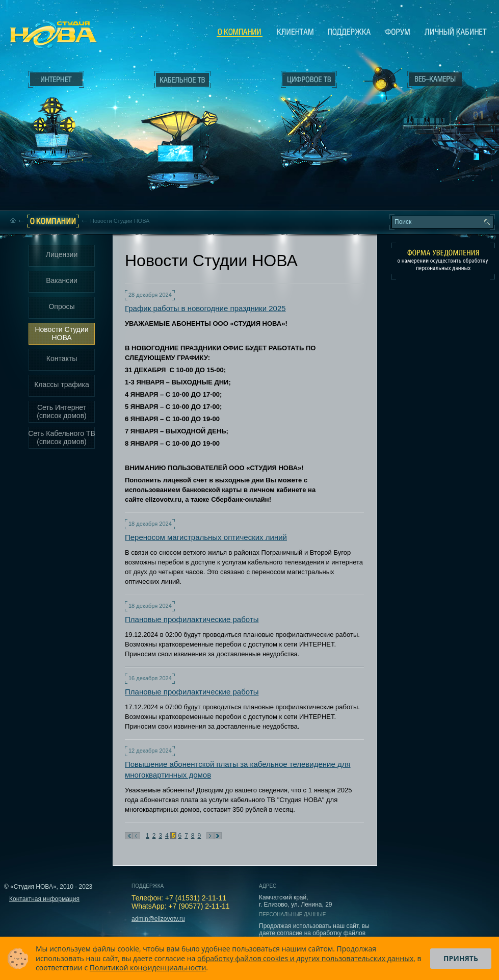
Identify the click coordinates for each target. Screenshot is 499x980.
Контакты (62, 358)
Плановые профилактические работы (192, 619)
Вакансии (62, 280)
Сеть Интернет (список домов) (62, 411)
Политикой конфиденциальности (148, 968)
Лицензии (62, 254)
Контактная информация (44, 899)
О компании (240, 32)
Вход (438, 170)
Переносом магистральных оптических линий (206, 537)
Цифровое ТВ (304, 116)
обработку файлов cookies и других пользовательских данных (305, 958)
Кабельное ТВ (183, 136)
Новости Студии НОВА (61, 333)
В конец (218, 836)
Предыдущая (136, 836)
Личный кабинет (456, 32)
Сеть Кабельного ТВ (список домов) (62, 437)
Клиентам (295, 32)
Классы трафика (62, 384)
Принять (461, 958)
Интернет (56, 80)
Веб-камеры (379, 82)
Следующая (210, 836)
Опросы (61, 306)
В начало (129, 836)
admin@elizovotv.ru (158, 919)
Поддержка (349, 32)
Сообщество (398, 32)
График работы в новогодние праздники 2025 (205, 308)
